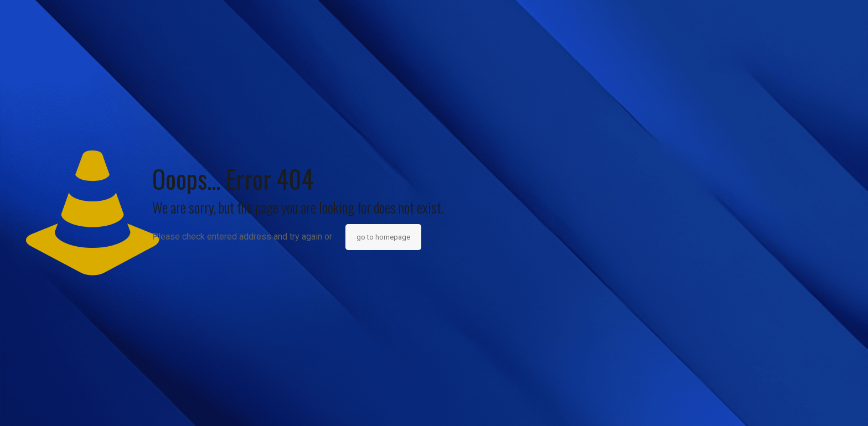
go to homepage (383, 237)
